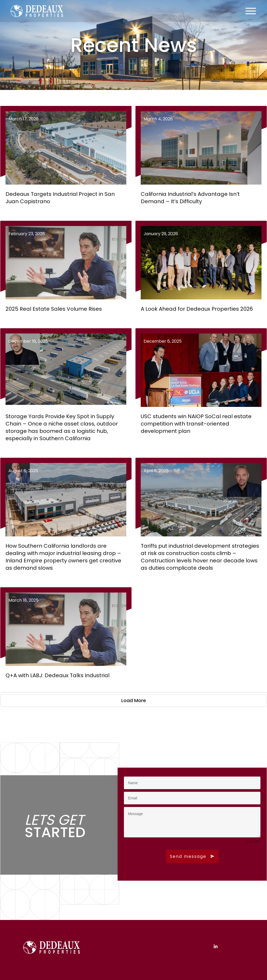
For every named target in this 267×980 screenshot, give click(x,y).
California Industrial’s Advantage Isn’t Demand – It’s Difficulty (201, 159)
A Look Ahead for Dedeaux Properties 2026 (201, 271)
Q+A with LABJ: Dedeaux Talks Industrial (66, 637)
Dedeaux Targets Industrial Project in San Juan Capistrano (66, 159)
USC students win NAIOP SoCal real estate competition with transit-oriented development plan (201, 389)
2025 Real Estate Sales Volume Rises (66, 271)
